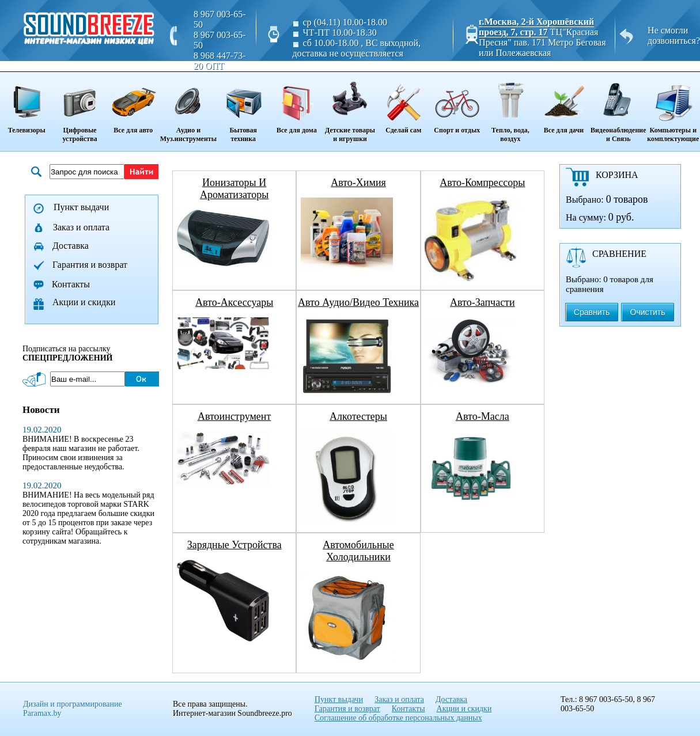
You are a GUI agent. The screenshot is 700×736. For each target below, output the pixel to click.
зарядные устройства (234, 545)
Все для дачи (564, 104)
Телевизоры (27, 104)
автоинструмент (234, 416)
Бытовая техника (243, 108)
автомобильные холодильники (358, 551)
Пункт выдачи (81, 207)
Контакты (71, 284)
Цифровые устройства (80, 108)
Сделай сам (404, 104)
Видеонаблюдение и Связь (618, 108)
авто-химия (358, 183)
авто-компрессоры (482, 183)
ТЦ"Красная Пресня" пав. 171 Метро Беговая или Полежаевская (542, 42)
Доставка (71, 246)
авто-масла (483, 416)
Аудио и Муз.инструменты (188, 108)
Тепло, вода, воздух (510, 108)
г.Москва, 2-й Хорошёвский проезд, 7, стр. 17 (536, 27)
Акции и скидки (84, 302)
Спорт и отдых (457, 104)
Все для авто (133, 104)
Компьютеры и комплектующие (673, 108)
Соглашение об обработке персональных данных (398, 718)
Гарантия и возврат (90, 265)
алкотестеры (358, 416)
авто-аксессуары (234, 302)
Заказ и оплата (81, 227)
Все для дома (296, 104)
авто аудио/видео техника (358, 302)
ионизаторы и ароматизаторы (234, 189)
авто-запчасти (483, 302)
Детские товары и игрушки (350, 108)
